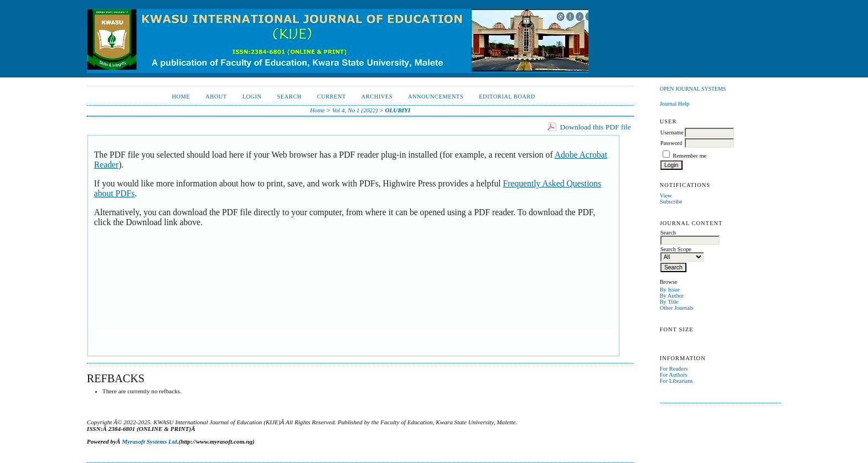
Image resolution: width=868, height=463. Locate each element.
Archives (377, 97)
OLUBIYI (397, 110)
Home (181, 97)
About (216, 97)
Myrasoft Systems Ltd (149, 441)
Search (290, 97)
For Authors (674, 375)
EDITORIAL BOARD (507, 97)
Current (332, 97)
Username (672, 132)
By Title (669, 302)
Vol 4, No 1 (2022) (355, 110)
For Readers (674, 369)
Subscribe (671, 202)
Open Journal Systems (693, 89)
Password (671, 143)
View (666, 196)
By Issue (670, 290)
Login (252, 97)
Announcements (436, 97)
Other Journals (677, 308)
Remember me (689, 156)
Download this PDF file (596, 127)
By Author (672, 296)
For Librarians (676, 381)
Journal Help (675, 104)
